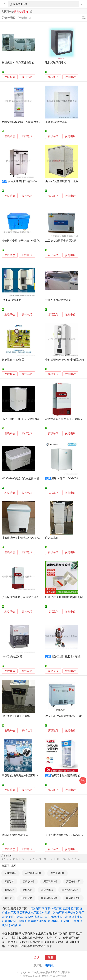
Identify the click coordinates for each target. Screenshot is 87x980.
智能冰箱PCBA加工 (13, 360)
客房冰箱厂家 (53, 908)
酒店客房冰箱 (50, 881)
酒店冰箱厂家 (71, 908)
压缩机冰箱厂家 (58, 917)
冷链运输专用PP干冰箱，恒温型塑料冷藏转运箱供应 (32, 241)
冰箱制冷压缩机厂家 (64, 921)
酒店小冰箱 (47, 890)
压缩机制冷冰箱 (70, 890)
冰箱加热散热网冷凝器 (15, 835)
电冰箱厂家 (37, 908)
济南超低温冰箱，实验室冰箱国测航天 (24, 597)
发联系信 (10, 77)
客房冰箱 (9, 881)
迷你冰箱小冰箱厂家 (52, 913)
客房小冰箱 (29, 881)
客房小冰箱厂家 (41, 921)
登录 (37, 957)
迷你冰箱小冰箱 (49, 898)
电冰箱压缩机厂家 (19, 921)
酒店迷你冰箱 (73, 881)
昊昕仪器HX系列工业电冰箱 (18, 63)
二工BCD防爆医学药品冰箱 (61, 241)
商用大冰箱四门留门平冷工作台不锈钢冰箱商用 (36, 181)
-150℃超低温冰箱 (12, 657)
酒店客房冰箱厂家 (28, 913)
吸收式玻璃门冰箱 (56, 63)
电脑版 (49, 965)
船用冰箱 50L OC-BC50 (65, 478)
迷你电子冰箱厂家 (17, 917)
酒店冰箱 (9, 890)
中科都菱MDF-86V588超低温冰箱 (65, 360)
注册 (50, 957)
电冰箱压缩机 (73, 898)
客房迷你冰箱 (57, 873)
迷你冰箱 (27, 890)
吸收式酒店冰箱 (33, 873)
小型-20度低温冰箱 (56, 122)
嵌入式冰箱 (52, 538)
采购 (83, 780)
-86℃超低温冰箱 (11, 300)
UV (65, 859)
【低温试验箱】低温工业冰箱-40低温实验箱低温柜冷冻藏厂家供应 (40, 538)
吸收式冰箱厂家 (38, 917)
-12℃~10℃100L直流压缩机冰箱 (21, 419)
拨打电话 (27, 77)
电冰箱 (8, 898)
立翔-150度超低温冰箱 (58, 300)
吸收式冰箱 (10, 873)
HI (27, 859)
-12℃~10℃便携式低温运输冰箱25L (22, 478)
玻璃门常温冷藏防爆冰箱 (66, 776)
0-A (3, 859)
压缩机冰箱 (26, 898)
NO (44, 859)
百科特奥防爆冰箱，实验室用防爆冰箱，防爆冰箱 (31, 122)
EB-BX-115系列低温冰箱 (16, 716)
